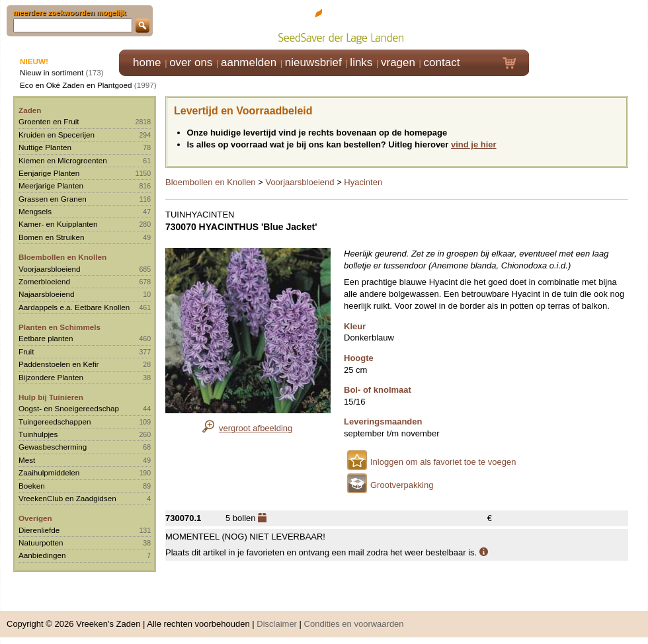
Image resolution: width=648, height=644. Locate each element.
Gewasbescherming (53, 447)
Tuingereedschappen (55, 422)
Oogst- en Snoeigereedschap (69, 408)
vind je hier (474, 144)
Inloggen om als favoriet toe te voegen (443, 462)
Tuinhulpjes (38, 434)
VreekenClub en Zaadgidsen (67, 498)
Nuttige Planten (45, 147)
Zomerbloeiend (44, 281)
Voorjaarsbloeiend (50, 269)
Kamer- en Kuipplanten (58, 224)
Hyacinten (363, 182)
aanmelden (249, 62)
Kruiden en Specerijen (57, 135)
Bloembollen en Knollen (62, 257)
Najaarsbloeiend (46, 294)
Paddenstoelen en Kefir (59, 364)
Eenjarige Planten (49, 173)
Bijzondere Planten (51, 377)
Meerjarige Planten (51, 185)
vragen (398, 62)
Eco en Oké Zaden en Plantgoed (76, 85)
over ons (191, 62)
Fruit (26, 351)
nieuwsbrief (313, 62)
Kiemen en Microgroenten (63, 160)
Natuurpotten (41, 543)
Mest (27, 460)
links (361, 62)
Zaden (30, 110)
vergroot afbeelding (256, 428)
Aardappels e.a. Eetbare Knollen (74, 307)
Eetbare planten (46, 338)
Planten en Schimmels (60, 327)
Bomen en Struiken (51, 237)
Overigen (35, 518)
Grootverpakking (402, 485)
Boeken (32, 486)
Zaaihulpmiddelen (49, 472)
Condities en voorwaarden (354, 624)
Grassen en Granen (53, 199)
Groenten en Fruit (49, 121)
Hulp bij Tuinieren (51, 397)
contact (442, 62)
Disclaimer (277, 624)
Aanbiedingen (42, 555)
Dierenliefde (39, 530)
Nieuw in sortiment (52, 72)
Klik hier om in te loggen (589, 24)
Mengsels (35, 211)
